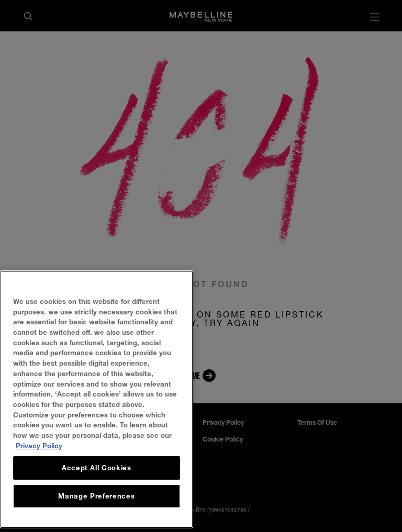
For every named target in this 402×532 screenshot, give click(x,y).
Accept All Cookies (97, 482)
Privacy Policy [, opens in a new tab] (39, 460)
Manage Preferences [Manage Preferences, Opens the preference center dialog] (96, 511)
